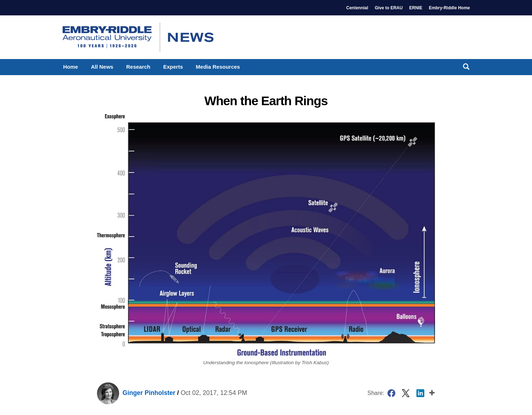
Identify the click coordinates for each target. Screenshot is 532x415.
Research (138, 67)
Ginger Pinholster (136, 393)
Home (71, 67)
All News (102, 67)
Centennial (357, 8)
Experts (173, 67)
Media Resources (218, 67)
